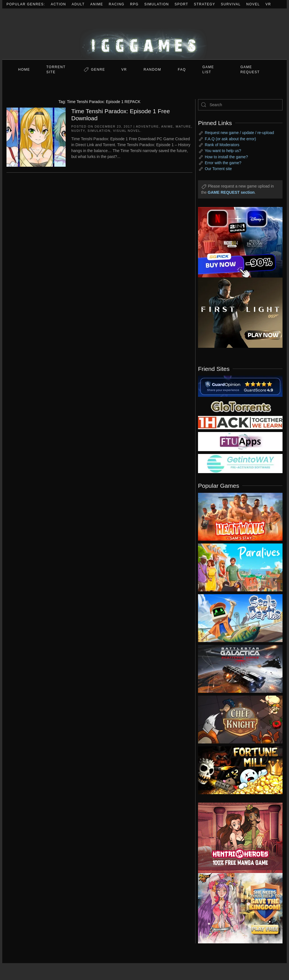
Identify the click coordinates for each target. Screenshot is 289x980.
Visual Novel (127, 131)
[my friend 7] (240, 463)
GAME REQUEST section (231, 192)
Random (152, 70)
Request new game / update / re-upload (239, 133)
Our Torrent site (218, 169)
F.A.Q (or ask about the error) (230, 139)
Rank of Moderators (222, 145)
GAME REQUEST (250, 70)
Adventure (147, 126)
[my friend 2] (240, 406)
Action (58, 4)
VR (268, 4)
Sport (182, 4)
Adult (78, 4)
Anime (97, 4)
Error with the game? (223, 163)
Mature (184, 126)
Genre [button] (98, 70)
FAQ (182, 70)
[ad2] (236, 838)
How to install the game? (226, 157)
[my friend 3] (240, 422)
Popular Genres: (26, 4)
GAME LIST (208, 70)
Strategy (204, 4)
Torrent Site (56, 70)
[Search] (240, 105)
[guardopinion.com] (240, 386)
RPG (135, 4)
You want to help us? (223, 151)
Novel (253, 4)
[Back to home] (144, 34)
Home (24, 70)
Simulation (156, 4)
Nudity (78, 131)
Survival (231, 4)
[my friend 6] (240, 441)
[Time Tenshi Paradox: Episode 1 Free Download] (36, 137)
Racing (117, 4)
